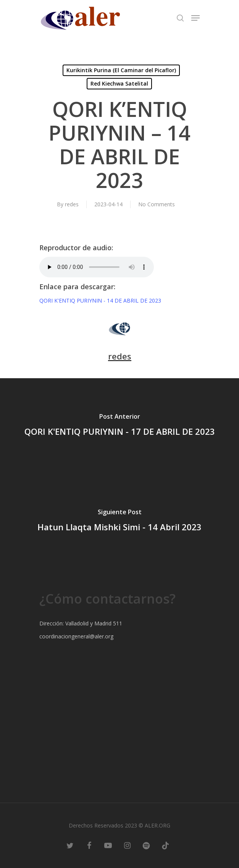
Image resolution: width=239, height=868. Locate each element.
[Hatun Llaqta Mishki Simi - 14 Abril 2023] (119, 521)
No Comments (157, 204)
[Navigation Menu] (195, 18)
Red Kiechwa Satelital (119, 83)
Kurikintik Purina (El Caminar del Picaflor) (121, 70)
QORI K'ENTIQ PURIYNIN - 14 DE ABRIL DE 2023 (100, 300)
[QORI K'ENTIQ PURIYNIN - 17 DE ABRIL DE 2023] (119, 426)
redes (72, 204)
